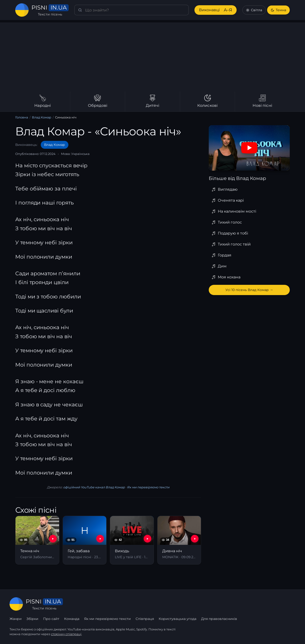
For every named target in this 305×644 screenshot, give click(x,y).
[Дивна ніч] (179, 540)
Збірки (32, 619)
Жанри (16, 619)
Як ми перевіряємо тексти (148, 487)
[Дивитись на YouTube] (249, 148)
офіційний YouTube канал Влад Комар (94, 487)
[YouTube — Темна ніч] (53, 539)
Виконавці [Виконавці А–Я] (216, 10)
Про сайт (51, 619)
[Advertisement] (152, 56)
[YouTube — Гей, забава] (100, 539)
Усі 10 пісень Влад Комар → (249, 290)
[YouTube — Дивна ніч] (195, 539)
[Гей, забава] (85, 540)
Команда (72, 619)
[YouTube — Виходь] (147, 539)
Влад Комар (42, 117)
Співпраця (145, 619)
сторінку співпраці (66, 634)
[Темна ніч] (37, 540)
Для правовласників (219, 619)
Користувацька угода (178, 619)
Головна (22, 117)
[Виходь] (132, 540)
